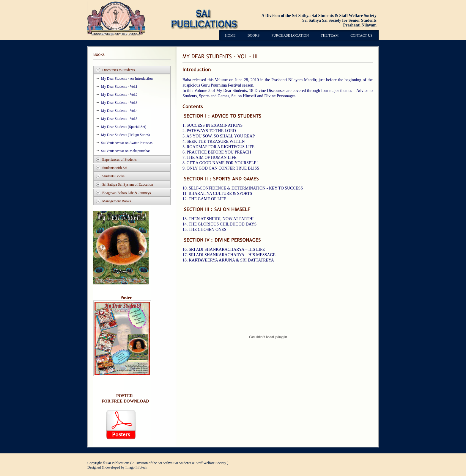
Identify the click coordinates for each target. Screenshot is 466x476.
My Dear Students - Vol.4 (119, 111)
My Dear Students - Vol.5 (119, 119)
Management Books (116, 201)
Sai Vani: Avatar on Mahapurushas (126, 151)
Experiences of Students (119, 159)
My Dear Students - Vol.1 (119, 87)
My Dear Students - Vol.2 (119, 95)
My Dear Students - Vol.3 (119, 103)
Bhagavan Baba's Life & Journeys (126, 193)
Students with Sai (115, 168)
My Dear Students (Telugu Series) (125, 135)
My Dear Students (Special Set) (124, 127)
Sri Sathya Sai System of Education (128, 184)
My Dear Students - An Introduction (127, 79)
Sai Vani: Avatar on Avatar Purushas (127, 143)
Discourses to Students (118, 70)
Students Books (113, 176)
